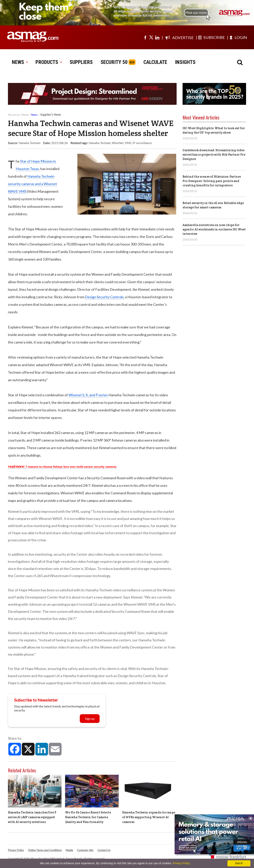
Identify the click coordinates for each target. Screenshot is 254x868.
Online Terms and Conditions (45, 850)
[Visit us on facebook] (145, 37)
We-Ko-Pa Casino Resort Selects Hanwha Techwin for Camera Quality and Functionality (88, 817)
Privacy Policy (16, 850)
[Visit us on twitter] (151, 37)
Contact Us (104, 850)
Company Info (85, 850)
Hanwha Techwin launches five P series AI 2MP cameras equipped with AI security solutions (32, 817)
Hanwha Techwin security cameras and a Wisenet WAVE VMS (32, 184)
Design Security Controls (104, 297)
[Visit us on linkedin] (157, 37)
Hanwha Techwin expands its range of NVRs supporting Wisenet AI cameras (149, 817)
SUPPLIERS (81, 62)
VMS (128, 143)
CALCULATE (155, 62)
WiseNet (118, 143)
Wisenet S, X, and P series (88, 395)
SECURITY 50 (114, 62)
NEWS (20, 62)
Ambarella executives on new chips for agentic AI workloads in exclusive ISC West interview (214, 229)
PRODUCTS (49, 62)
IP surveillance (142, 143)
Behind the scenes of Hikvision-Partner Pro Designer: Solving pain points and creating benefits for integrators (212, 181)
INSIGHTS (185, 62)
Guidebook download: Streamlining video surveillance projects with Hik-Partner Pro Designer (214, 154)
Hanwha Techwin (100, 143)
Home (25, 115)
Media (69, 850)
